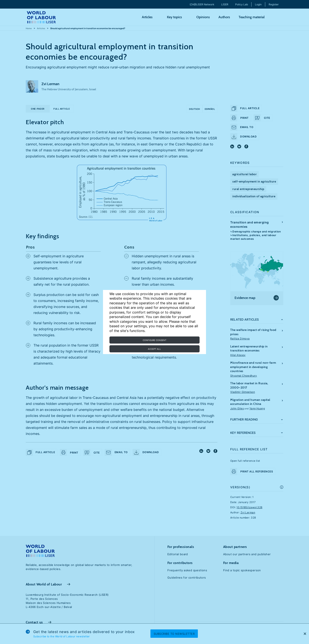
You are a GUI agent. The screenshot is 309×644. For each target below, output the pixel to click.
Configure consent (154, 340)
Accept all (154, 349)
